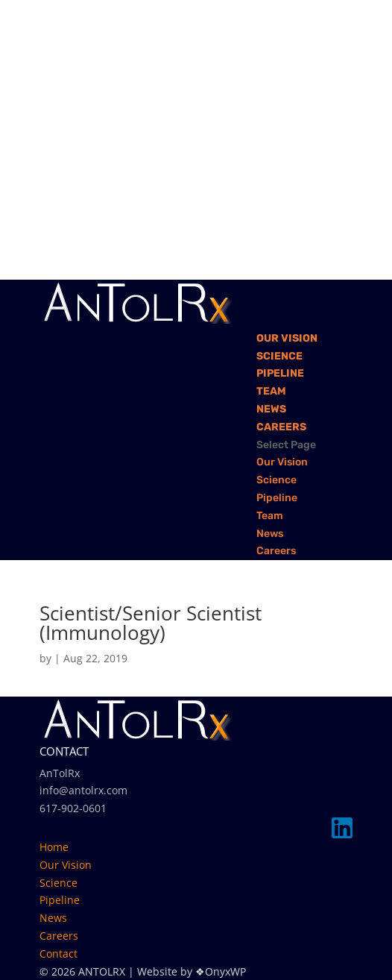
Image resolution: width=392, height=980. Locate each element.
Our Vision (287, 338)
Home (54, 847)
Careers (281, 427)
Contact (59, 954)
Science (279, 356)
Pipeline (280, 373)
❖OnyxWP (221, 971)
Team (271, 391)
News (271, 409)
